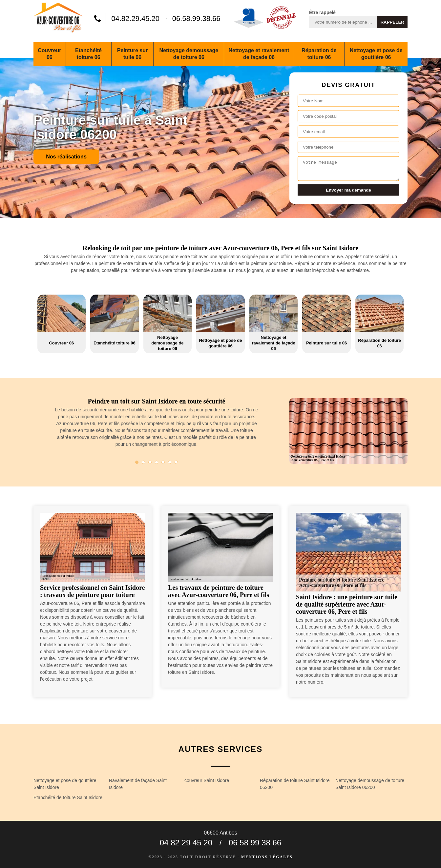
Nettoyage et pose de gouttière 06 (376, 54)
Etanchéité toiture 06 (88, 54)
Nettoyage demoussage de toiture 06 (189, 54)
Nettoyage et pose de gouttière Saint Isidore (65, 784)
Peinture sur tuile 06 (132, 54)
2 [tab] (143, 462)
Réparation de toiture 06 (319, 54)
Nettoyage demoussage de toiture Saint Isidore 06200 (370, 784)
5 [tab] (163, 462)
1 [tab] (137, 462)
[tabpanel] (157, 425)
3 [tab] (150, 462)
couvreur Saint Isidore (207, 780)
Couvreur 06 (49, 54)
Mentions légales (267, 857)
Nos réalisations (66, 156)
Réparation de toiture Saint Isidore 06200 (295, 784)
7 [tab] (176, 462)
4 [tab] (157, 462)
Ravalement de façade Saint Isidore (138, 784)
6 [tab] (170, 462)
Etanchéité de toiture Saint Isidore (68, 797)
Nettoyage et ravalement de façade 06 (259, 54)
